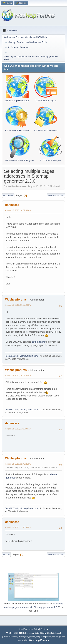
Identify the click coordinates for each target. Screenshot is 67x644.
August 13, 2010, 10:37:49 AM (18, 210)
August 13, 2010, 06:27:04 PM (18, 305)
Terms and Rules (32, 629)
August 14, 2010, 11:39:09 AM (18, 429)
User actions (56, 195)
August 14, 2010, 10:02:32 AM (18, 375)
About (58, 633)
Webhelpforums (16, 300)
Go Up (6, 554)
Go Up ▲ (44, 629)
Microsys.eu (24, 637)
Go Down (8, 195)
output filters (38, 342)
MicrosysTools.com (28, 356)
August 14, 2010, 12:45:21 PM (18, 464)
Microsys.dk (35, 637)
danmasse (12, 205)
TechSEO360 (12, 356)
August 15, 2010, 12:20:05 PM (18, 527)
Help (21, 629)
